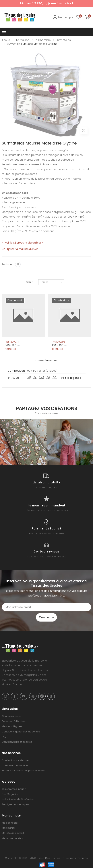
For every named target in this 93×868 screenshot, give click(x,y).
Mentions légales (12, 726)
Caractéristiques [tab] (46, 361)
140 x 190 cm (13, 345)
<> (18, 264)
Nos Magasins (10, 794)
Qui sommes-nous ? (14, 789)
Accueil (6, 40)
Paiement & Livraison (14, 721)
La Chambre (43, 40)
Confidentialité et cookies (17, 742)
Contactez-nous (12, 716)
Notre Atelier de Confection (18, 799)
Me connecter (10, 823)
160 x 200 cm (60, 345)
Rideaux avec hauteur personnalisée (24, 771)
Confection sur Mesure (15, 760)
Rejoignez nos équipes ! (16, 804)
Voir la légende (71, 378)
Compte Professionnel (15, 765)
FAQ (4, 737)
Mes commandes (12, 838)
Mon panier (9, 828)
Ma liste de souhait (13, 833)
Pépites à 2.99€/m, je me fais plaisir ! (46, 3)
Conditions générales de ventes (21, 732)
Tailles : (29, 282)
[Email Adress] (46, 607)
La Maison (23, 40)
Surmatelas (63, 40)
